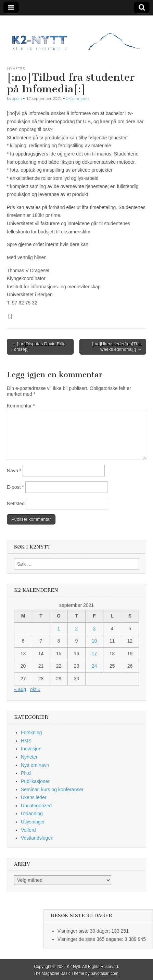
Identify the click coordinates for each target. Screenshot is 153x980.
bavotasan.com (105, 973)
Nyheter (16, 68)
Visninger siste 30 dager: (85, 931)
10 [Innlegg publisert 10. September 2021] (94, 641)
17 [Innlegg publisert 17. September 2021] (94, 654)
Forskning (31, 733)
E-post (15, 487)
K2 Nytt (73, 967)
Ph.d (26, 773)
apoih (17, 98)
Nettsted (16, 504)
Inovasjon (31, 749)
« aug (20, 689)
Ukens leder (34, 797)
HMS (26, 741)
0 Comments (78, 98)
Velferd (28, 830)
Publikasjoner (35, 781)
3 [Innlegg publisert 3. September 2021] (94, 629)
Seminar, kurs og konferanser (52, 789)
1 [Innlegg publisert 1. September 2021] (59, 629)
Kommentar (21, 406)
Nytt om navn (35, 765)
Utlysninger (33, 822)
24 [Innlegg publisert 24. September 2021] (94, 666)
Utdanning (32, 814)
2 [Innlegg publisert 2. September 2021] (77, 629)
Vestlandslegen (37, 838)
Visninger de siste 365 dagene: (91, 939)
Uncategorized (36, 806)
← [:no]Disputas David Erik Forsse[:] (38, 347)
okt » (35, 689)
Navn (14, 471)
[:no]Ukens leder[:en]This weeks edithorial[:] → (117, 347)
